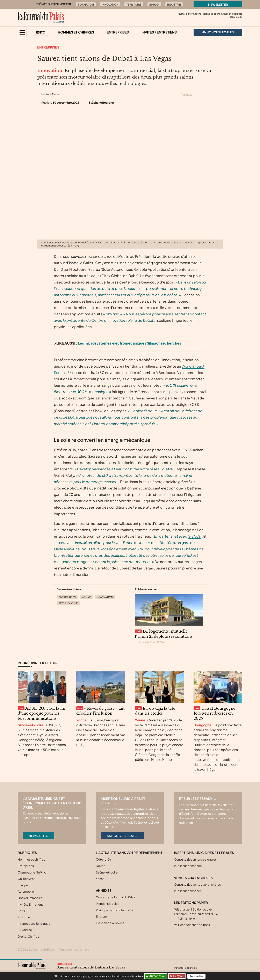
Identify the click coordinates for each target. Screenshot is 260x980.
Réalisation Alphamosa (74, 949)
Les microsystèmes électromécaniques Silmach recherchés (130, 343)
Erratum (101, 916)
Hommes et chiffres (76, 32)
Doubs (100, 866)
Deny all (178, 976)
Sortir (21, 911)
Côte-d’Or (103, 859)
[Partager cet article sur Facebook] (205, 95)
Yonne (86, 597)
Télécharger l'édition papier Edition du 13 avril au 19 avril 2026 (196, 914)
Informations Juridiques (34, 923)
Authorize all (156, 976)
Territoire (134, 5)
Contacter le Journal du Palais (116, 897)
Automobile (26, 891)
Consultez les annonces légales (195, 859)
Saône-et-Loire (107, 872)
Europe (23, 885)
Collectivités (26, 879)
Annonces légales (123, 836)
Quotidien (25, 930)
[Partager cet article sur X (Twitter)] (198, 95)
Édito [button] (41, 32)
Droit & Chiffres (28, 936)
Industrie (174, 5)
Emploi (154, 5)
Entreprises (118, 32)
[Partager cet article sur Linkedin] (213, 95)
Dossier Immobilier (31, 898)
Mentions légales (107, 904)
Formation (86, 5)
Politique (24, 917)
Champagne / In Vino (32, 872)
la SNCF (194, 536)
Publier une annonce (188, 866)
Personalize (197, 976)
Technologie (68, 603)
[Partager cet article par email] (220, 95)
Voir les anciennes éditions (192, 925)
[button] (22, 32)
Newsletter (218, 5)
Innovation (110, 5)
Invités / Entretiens (159, 32)
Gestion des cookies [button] (110, 923)
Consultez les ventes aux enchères (197, 884)
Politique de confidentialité (115, 910)
